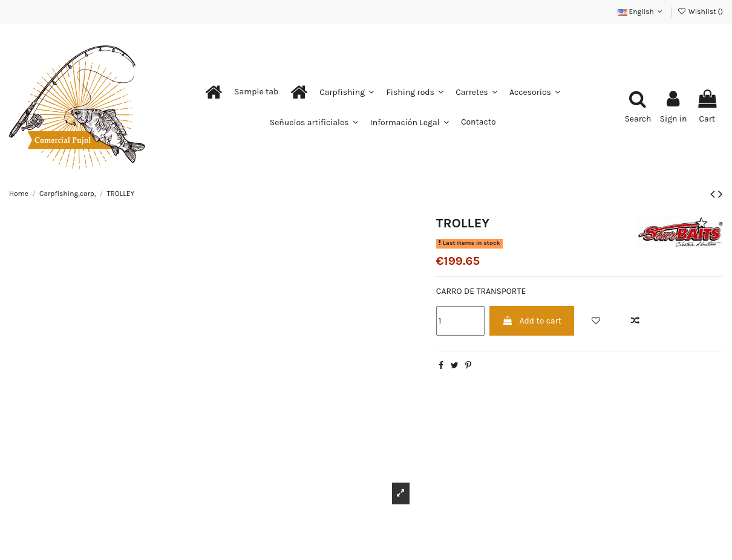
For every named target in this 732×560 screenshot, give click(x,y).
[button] (256, 92)
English (641, 11)
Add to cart (532, 321)
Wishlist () (700, 11)
